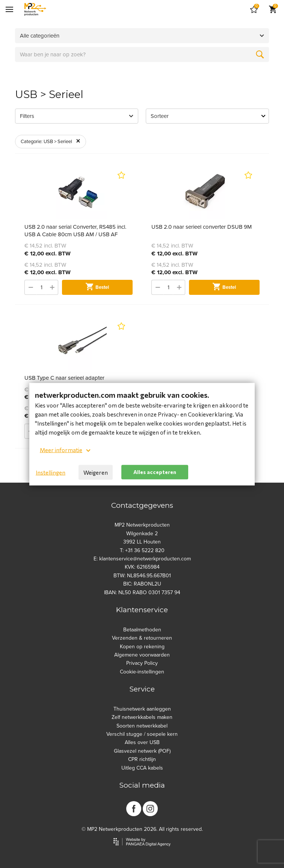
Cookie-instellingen (142, 672)
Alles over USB (142, 742)
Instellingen (51, 472)
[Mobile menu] (9, 9)
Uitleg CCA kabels (142, 768)
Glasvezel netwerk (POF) (142, 751)
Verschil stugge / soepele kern (142, 734)
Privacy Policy (142, 663)
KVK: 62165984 (142, 567)
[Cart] (254, 9)
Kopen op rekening (142, 647)
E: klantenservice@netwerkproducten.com (142, 559)
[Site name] (35, 9)
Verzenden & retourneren (142, 638)
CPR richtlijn (142, 759)
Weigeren (96, 472)
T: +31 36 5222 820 (142, 550)
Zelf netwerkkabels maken (142, 717)
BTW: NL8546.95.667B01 (142, 576)
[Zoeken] (260, 54)
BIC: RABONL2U (142, 584)
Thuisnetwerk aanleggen (142, 709)
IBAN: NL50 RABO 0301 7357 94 (142, 593)
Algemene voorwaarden (142, 655)
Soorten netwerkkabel (142, 726)
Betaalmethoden (142, 630)
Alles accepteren (155, 472)
